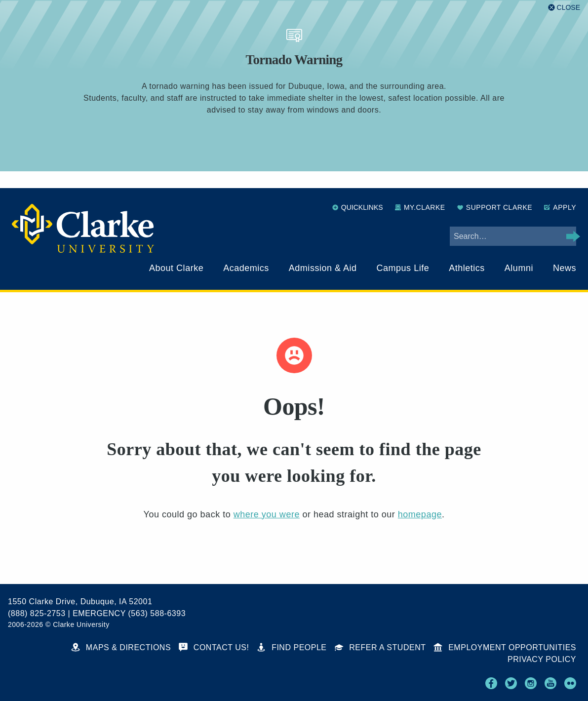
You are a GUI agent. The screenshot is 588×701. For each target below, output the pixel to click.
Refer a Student (380, 647)
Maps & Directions (121, 647)
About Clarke (176, 268)
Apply (560, 207)
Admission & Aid (323, 268)
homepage (420, 514)
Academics (246, 268)
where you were (267, 514)
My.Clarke (420, 207)
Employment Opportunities (505, 647)
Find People (292, 647)
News (565, 268)
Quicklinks (358, 207)
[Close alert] (564, 7)
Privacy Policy (542, 659)
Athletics (467, 268)
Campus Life (403, 268)
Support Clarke (495, 207)
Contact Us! (214, 647)
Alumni (519, 268)
